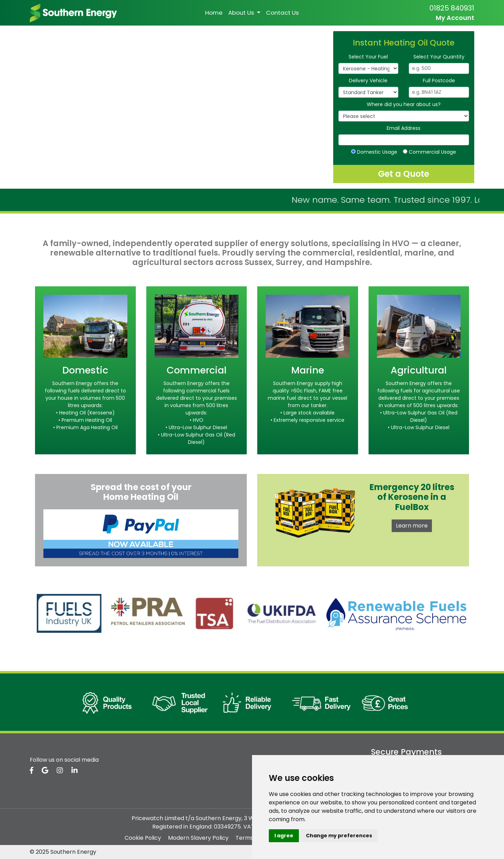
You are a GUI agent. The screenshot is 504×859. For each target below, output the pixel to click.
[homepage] (73, 12)
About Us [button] (242, 13)
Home (214, 13)
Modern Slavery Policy (198, 838)
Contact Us (282, 13)
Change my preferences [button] (339, 836)
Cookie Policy (143, 838)
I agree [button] (284, 836)
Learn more (412, 526)
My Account (455, 18)
